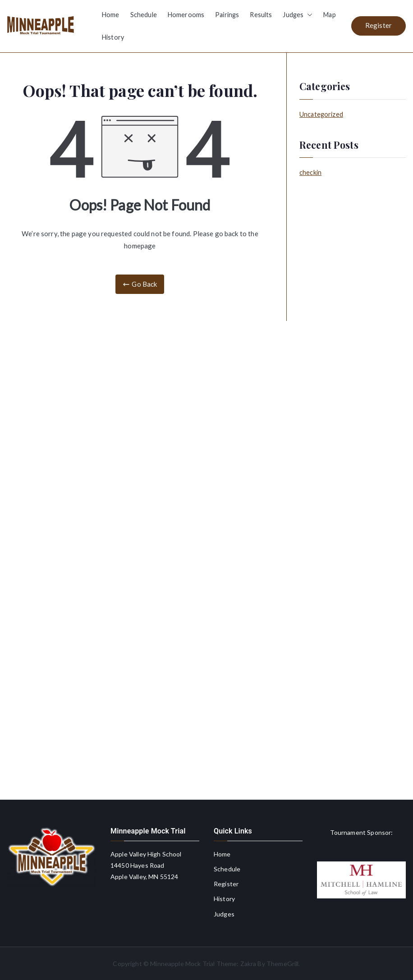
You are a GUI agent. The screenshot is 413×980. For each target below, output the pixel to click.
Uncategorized (321, 114)
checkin (310, 172)
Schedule (144, 15)
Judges (298, 15)
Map (329, 15)
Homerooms (186, 15)
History (113, 37)
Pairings (227, 15)
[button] (308, 15)
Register (379, 25)
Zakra (248, 964)
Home (111, 15)
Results (261, 15)
